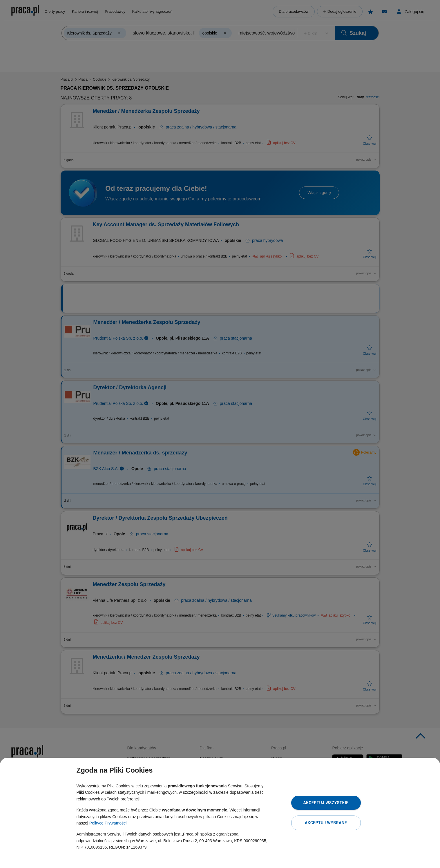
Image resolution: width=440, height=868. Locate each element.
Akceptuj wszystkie (326, 803)
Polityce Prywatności (108, 823)
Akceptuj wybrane (326, 823)
